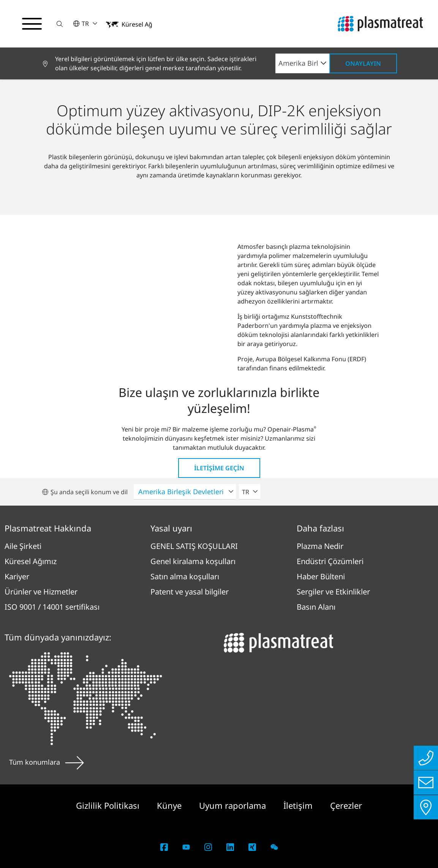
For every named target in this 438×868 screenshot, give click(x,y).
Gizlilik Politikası (109, 805)
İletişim (299, 805)
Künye (170, 805)
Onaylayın (363, 63)
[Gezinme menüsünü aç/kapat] (32, 24)
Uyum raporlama (234, 805)
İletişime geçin (219, 468)
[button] (60, 24)
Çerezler (346, 805)
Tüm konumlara (47, 762)
